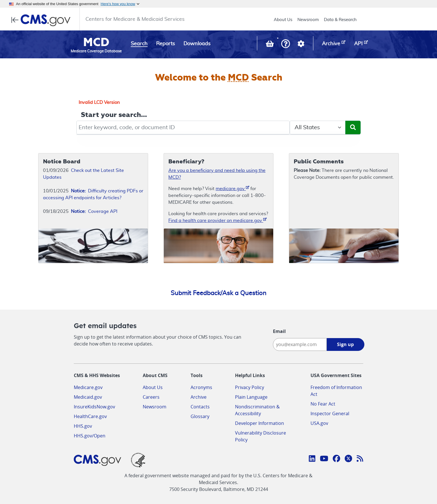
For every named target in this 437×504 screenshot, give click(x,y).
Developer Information (260, 423)
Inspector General (330, 414)
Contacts (200, 407)
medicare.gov (232, 188)
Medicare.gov (88, 387)
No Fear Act (323, 404)
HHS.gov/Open (90, 436)
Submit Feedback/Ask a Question (219, 293)
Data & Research (340, 20)
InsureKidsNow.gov (94, 407)
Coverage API (94, 211)
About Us (283, 20)
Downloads (197, 44)
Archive (199, 397)
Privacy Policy (250, 387)
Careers (151, 397)
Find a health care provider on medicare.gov (218, 220)
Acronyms (201, 387)
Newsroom (308, 20)
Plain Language (251, 397)
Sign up (345, 344)
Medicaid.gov (88, 397)
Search (139, 44)
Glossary (200, 416)
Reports (166, 44)
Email (279, 331)
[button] (286, 44)
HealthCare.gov (90, 416)
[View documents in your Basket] (270, 45)
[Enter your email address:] (300, 344)
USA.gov (319, 423)
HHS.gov (83, 426)
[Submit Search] (353, 127)
